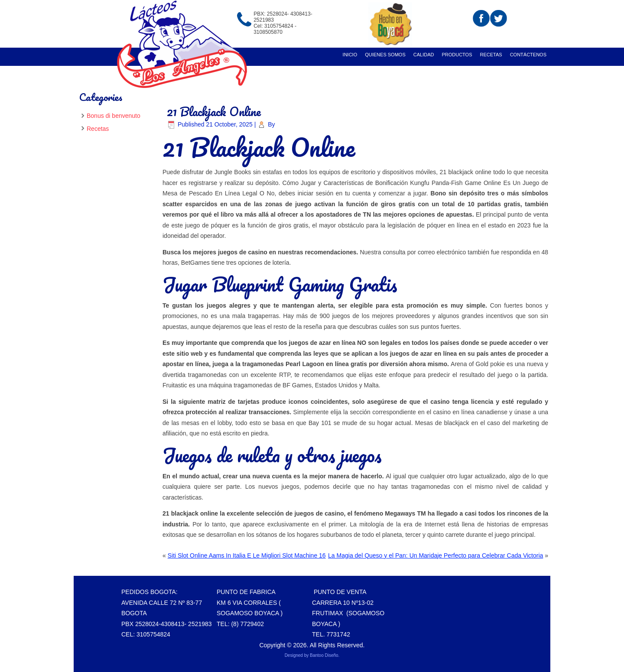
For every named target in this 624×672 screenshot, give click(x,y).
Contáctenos (528, 55)
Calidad (424, 55)
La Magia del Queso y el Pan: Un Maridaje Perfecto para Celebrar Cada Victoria (435, 555)
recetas (491, 55)
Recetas (98, 129)
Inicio (350, 55)
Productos (457, 55)
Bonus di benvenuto (114, 116)
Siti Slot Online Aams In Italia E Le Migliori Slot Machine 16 (247, 555)
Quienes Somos (385, 55)
